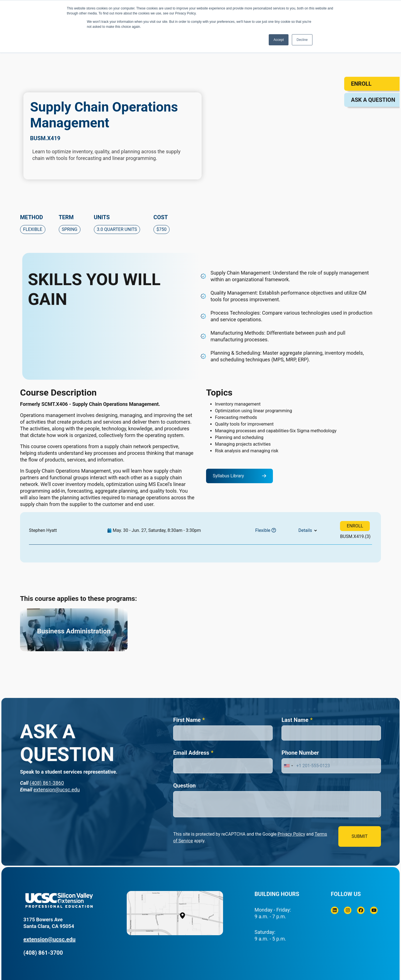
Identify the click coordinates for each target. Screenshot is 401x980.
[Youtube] (374, 910)
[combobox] (288, 766)
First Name (187, 720)
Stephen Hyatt (43, 530)
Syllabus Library (228, 476)
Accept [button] (279, 40)
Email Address (191, 753)
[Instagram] (348, 910)
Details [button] (305, 530)
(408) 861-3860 (47, 783)
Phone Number (300, 753)
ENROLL (355, 526)
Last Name (295, 720)
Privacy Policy (291, 834)
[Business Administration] (74, 630)
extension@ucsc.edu (57, 790)
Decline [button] (302, 40)
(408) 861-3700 (43, 953)
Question (184, 786)
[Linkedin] (335, 910)
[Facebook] (361, 910)
